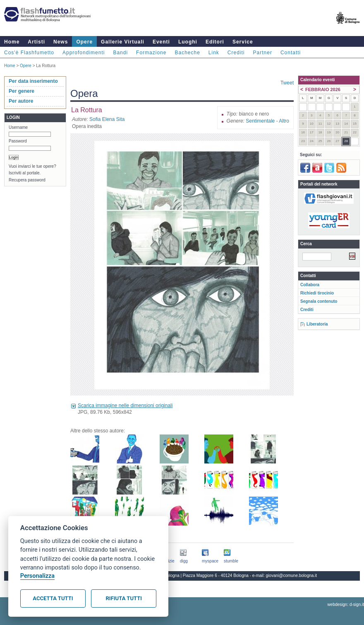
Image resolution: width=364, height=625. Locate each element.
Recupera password (27, 180)
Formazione (151, 53)
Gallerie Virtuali (123, 42)
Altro (284, 121)
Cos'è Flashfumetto (29, 53)
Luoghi (188, 42)
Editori (215, 42)
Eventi (161, 42)
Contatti (291, 53)
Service (243, 42)
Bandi (120, 53)
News (61, 42)
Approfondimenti (84, 53)
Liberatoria (317, 324)
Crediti (236, 53)
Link (214, 53)
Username (18, 127)
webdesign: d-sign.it (346, 604)
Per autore (21, 101)
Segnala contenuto (319, 301)
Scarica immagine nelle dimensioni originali (125, 405)
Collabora (310, 285)
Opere (84, 42)
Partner (263, 53)
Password (18, 141)
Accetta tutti (53, 598)
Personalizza (37, 576)
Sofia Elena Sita (107, 119)
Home (12, 42)
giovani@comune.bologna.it (292, 576)
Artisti (36, 42)
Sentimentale (260, 121)
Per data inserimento (33, 81)
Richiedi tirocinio (317, 293)
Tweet (287, 83)
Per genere (22, 91)
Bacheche (187, 53)
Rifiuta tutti (124, 598)
